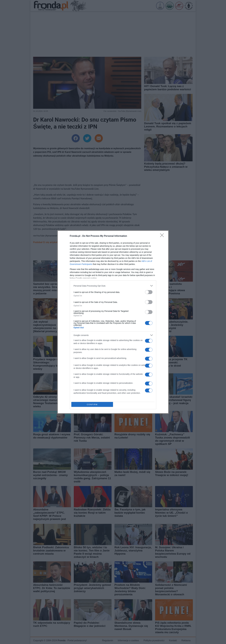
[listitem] (113, 286)
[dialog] (113, 322)
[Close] (163, 236)
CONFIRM (92, 404)
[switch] (149, 292)
